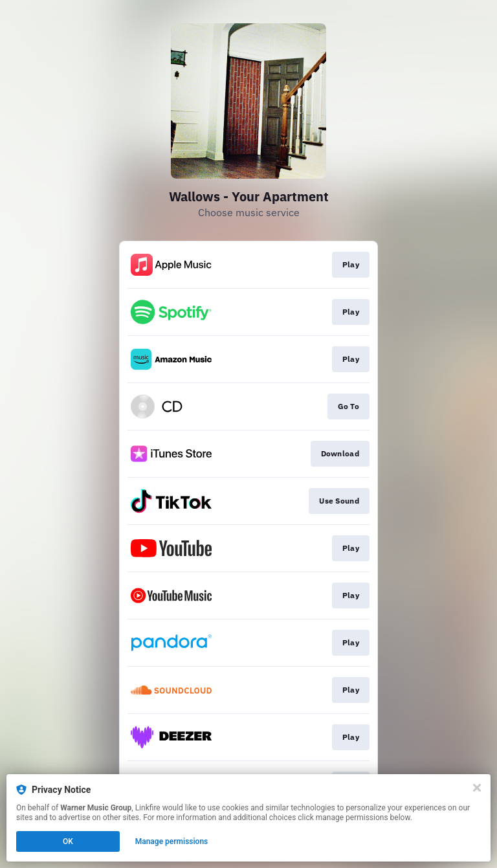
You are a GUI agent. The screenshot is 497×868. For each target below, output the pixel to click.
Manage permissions (172, 841)
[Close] (477, 788)
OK (68, 841)
